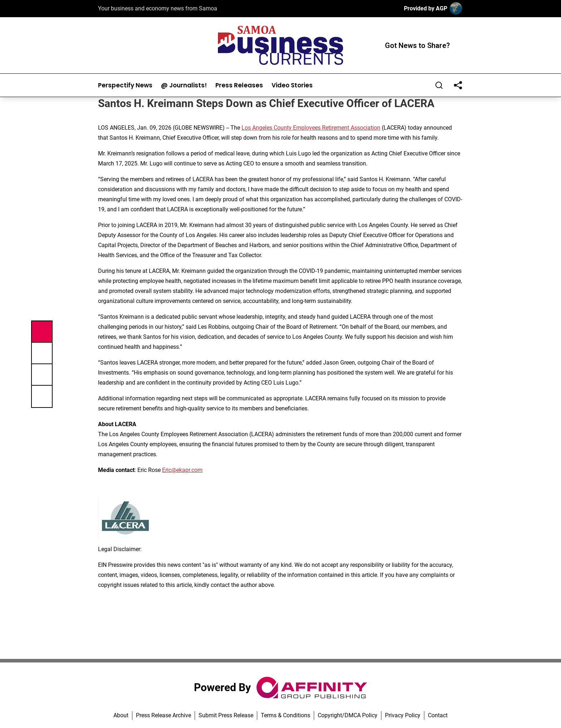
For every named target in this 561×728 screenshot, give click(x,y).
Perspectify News (125, 85)
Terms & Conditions (286, 715)
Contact (438, 715)
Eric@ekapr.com (182, 470)
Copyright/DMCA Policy (348, 715)
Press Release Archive (164, 715)
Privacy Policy (403, 715)
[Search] (439, 85)
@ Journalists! (184, 85)
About (121, 715)
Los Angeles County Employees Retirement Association (311, 128)
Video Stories (292, 85)
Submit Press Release (226, 715)
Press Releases (239, 85)
